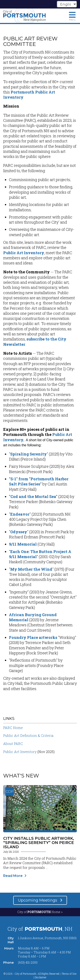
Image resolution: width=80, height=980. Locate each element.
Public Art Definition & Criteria (28, 735)
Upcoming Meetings (38, 900)
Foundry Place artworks (33, 637)
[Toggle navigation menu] (72, 16)
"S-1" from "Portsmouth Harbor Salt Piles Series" (39, 481)
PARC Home (13, 728)
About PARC (13, 744)
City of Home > (40, 912)
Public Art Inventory (24, 253)
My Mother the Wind (31, 569)
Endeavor (20, 514)
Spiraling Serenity (28, 454)
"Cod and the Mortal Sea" (33, 496)
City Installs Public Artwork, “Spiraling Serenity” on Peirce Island (39, 843)
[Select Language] (67, 4)
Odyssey (19, 532)
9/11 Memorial (23, 544)
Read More (13, 876)
